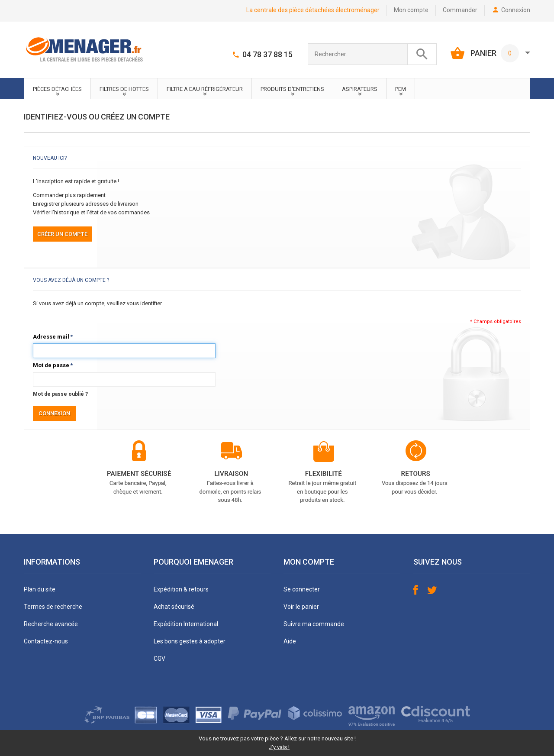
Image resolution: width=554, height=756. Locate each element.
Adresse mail (51, 337)
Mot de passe (51, 365)
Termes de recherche (53, 607)
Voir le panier (301, 607)
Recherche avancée (51, 624)
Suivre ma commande (314, 624)
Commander (460, 10)
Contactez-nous (46, 641)
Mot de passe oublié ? (60, 394)
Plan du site (40, 589)
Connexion (516, 10)
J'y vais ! (279, 747)
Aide (290, 641)
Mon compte (411, 10)
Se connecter (302, 589)
